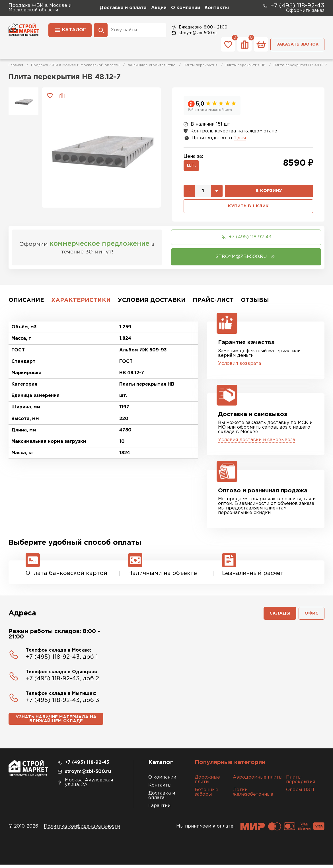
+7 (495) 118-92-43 (293, 6)
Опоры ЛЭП (300, 793)
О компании (186, 8)
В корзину (269, 192)
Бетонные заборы (206, 796)
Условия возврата (240, 366)
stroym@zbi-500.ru (194, 33)
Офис (311, 616)
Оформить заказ (305, 11)
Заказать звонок (297, 44)
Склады (278, 616)
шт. (192, 166)
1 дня (240, 138)
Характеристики (81, 302)
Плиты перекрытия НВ (245, 65)
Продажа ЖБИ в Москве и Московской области (75, 65)
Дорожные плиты (207, 783)
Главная (16, 65)
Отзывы (255, 302)
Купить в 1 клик (248, 208)
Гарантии (159, 809)
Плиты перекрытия (201, 65)
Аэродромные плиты (258, 781)
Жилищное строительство (152, 65)
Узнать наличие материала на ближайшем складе (56, 722)
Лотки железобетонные (253, 796)
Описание (26, 302)
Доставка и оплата (123, 8)
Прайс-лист (213, 302)
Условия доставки (152, 302)
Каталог (70, 30)
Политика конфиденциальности (82, 830)
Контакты (217, 8)
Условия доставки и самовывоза (257, 442)
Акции (159, 8)
